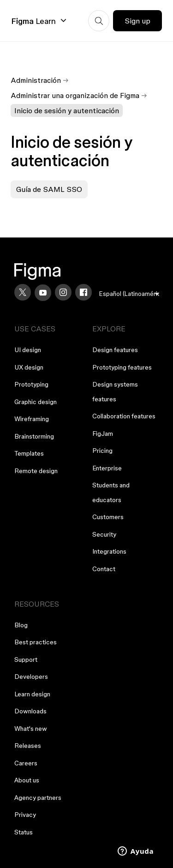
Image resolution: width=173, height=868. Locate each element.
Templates (29, 453)
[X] (23, 292)
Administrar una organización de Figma (75, 95)
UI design (28, 350)
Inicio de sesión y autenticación (67, 110)
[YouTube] (43, 293)
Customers (108, 517)
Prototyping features (122, 367)
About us (27, 780)
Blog (21, 625)
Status (24, 832)
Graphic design (36, 402)
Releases (28, 746)
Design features (115, 350)
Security (104, 534)
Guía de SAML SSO (49, 189)
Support (26, 660)
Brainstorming (34, 436)
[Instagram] (63, 292)
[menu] (129, 294)
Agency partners (38, 798)
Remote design (36, 471)
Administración (36, 80)
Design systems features (115, 392)
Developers (31, 677)
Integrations (109, 551)
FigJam (103, 434)
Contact (104, 569)
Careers (26, 763)
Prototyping (31, 384)
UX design (29, 367)
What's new (31, 729)
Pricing (102, 451)
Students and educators (111, 492)
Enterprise (107, 468)
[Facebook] (84, 292)
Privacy (25, 815)
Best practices (36, 642)
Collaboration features (124, 416)
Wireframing (32, 419)
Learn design (32, 694)
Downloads (30, 711)
